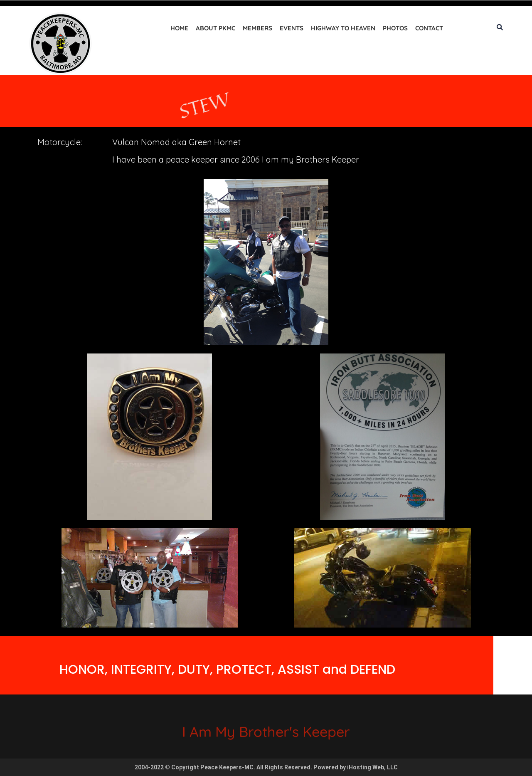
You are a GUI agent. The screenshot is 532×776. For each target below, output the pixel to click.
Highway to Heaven (343, 28)
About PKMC (216, 28)
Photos (395, 28)
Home (179, 28)
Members (257, 28)
